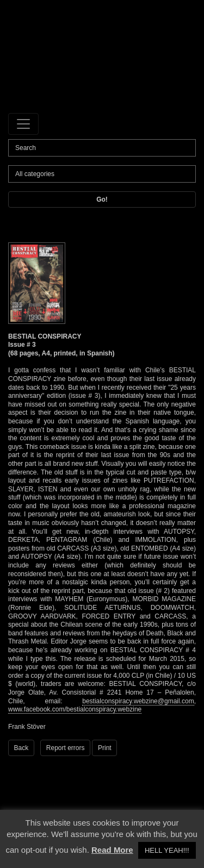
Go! (102, 199)
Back (21, 748)
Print (105, 748)
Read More (112, 850)
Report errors (66, 748)
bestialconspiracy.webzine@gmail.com (138, 701)
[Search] (102, 148)
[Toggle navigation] (23, 124)
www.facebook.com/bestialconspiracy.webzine (75, 709)
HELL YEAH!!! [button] (167, 850)
